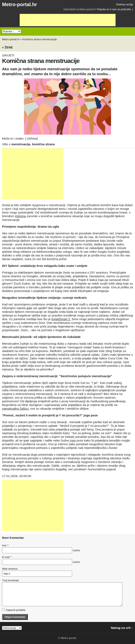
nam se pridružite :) (122, 9)
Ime (5, 545)
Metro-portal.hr (20, 4)
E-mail (7, 557)
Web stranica (10, 569)
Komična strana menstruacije (40, 39)
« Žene (7, 47)
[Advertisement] (68, 20)
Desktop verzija (125, 4)
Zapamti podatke (14, 610)
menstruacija (21, 144)
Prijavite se (103, 9)
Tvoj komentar (10, 580)
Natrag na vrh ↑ (122, 628)
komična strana (43, 144)
